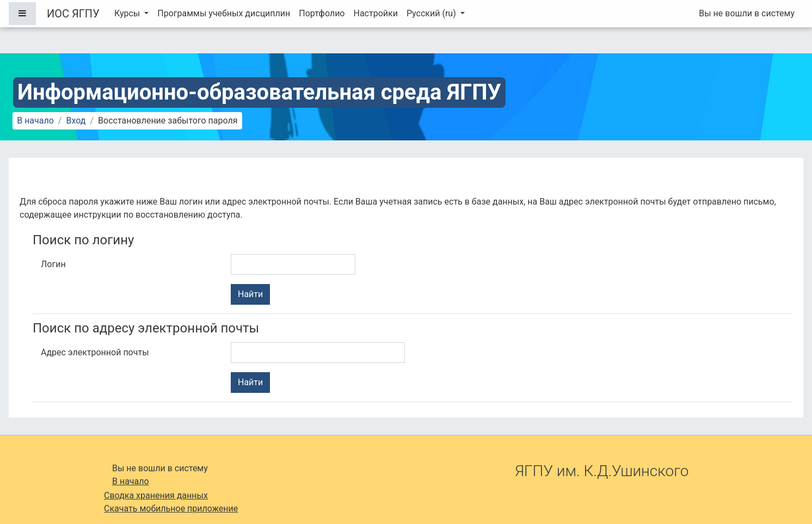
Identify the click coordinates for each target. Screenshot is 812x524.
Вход (76, 121)
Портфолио (322, 13)
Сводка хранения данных (156, 495)
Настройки (375, 13)
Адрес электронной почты (95, 352)
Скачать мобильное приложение (171, 508)
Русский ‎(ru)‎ (432, 13)
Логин (53, 264)
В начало (35, 121)
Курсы (128, 13)
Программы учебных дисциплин (224, 13)
